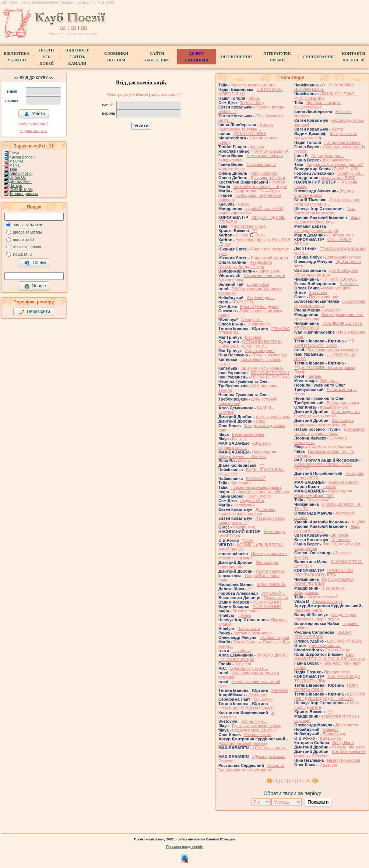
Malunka (17, 161)
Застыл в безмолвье (253, 633)
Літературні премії (277, 57)
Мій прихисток (264, 173)
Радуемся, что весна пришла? (335, 164)
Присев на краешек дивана (256, 487)
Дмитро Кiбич (21, 182)
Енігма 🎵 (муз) (250, 235)
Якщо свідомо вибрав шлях (327, 220)
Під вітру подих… (328, 156)
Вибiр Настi (343, 743)
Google (35, 286)
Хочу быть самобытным (330, 447)
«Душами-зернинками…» (245, 445)
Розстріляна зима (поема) (243, 743)
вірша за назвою (27, 247)
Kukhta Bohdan (22, 157)
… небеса (242, 651)
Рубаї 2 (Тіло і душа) (259, 306)
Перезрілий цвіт (324, 297)
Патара (16, 186)
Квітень (314, 376)
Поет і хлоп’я (259, 496)
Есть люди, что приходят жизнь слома (327, 414)
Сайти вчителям (157, 57)
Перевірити (35, 312)
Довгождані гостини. (344, 257)
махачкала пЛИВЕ (338, 178)
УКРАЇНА (280, 690)
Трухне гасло (276, 598)
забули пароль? (34, 124)
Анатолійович (21, 173)
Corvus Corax (338, 650)
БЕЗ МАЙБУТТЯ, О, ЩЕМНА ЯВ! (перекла (330, 657)
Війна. (254, 98)
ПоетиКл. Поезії (46, 57)
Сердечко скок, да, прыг (254, 730)
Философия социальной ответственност (324, 423)
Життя (337, 129)
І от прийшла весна (342, 142)
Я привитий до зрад (269, 258)
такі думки (263, 699)
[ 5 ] (308, 780)
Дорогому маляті (325, 645)
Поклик (244, 615)
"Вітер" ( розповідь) (269, 355)
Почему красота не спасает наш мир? (253, 556)
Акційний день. (261, 298)
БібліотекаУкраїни (17, 57)
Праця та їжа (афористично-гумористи (251, 768)
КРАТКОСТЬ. (244, 302)
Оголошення (236, 57)
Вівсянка (253, 337)
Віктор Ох (18, 177)
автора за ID (24, 240)
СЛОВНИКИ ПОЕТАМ (116, 57)
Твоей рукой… (350, 173)
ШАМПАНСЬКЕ (271, 584)
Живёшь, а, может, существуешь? (318, 105)
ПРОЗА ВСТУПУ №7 (270, 373)
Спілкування (318, 57)
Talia (13, 169)
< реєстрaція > (34, 131)
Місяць (244, 461)
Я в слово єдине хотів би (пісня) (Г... (327, 202)
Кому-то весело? (322, 597)
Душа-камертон (337, 160)
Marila (15, 165)
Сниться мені (341, 235)
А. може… (349, 284)
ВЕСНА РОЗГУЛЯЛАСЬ (323, 634)
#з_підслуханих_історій (316, 231)
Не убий (358, 522)
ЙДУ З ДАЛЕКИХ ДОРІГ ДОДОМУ (324, 581)
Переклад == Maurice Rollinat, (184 (323, 493)
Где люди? (240, 483)
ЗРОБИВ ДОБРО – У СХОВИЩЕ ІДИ (254, 657)
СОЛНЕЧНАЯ (21, 190)
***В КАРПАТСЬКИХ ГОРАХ (324, 343)
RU (84, 28)
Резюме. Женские (348, 747)
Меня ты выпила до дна (253, 85)
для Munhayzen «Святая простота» (326, 273)
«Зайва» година (274, 637)
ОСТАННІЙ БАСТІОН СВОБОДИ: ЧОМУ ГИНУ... (250, 344)
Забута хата (249, 629)
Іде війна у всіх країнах (262, 368)
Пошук (35, 263)
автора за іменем (28, 225)
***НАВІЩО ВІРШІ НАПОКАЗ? (246, 708)
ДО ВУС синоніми (196, 57)
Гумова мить (245, 527)
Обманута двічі (337, 288)
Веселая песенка (248, 434)
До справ (328, 765)
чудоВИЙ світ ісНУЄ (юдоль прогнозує (251, 211)
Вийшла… (330, 381)
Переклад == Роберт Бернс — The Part (247, 454)
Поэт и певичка (270, 571)
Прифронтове (337, 672)
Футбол (278, 182)
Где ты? (239, 439)
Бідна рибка (258, 284)
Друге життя (347, 725)
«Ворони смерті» (344, 482)
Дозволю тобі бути (268, 178)
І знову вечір (258, 324)
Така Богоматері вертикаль (325, 211)
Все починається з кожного (333, 350)
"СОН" (248, 540)
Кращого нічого (334, 407)
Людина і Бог (252, 501)
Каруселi (243, 664)
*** (255, 231)
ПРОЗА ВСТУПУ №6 (270, 377)
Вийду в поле (245, 611)
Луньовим (257, 695)
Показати (318, 802)
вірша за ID (22, 254)
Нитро (243, 204)
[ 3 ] (292, 780)
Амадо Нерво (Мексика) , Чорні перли (325, 617)
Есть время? (318, 500)
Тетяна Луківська (24, 194)
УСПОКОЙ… (273, 593)
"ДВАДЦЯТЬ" (331, 738)
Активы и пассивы (273, 417)
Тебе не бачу (252, 103)
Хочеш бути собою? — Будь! (260, 186)
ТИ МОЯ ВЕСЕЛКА (270, 151)
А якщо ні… (252, 320)
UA (63, 28)
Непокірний (244, 505)
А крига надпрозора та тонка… (246, 127)
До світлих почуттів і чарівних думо (247, 512)
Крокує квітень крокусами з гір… (326, 136)
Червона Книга (308, 610)
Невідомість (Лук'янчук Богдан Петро (245, 264)
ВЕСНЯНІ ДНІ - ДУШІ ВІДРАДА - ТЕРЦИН (330, 696)
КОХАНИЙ (256, 479)
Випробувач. (334, 734)
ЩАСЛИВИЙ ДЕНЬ (345, 641)
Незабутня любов (344, 760)
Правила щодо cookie (184, 847)
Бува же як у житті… (249, 668)
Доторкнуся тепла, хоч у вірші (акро (330, 431)
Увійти (35, 114)
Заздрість (333, 310)
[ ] (277, 780)
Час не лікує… (254, 721)
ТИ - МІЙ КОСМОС (340, 279)
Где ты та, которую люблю (257, 726)
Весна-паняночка (343, 403)
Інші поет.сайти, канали (77, 57)
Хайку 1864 (269, 271)
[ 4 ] (300, 780)
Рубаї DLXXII (346, 169)
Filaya (15, 153)
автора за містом (27, 232)
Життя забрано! (260, 351)
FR (73, 28)
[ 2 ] (285, 780)
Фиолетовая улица (248, 226)
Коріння (257, 147)
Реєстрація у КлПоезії (128, 95)
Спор (261, 421)
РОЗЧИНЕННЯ (267, 602)
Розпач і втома (258, 734)
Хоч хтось (318, 292)
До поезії (340, 535)
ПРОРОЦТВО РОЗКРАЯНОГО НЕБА (324, 573)
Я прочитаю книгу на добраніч (261, 492)
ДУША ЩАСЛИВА (249, 134)
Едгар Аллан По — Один (257, 191)
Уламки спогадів (328, 601)
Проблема (341, 540)
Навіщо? (331, 729)
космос (329, 487)
